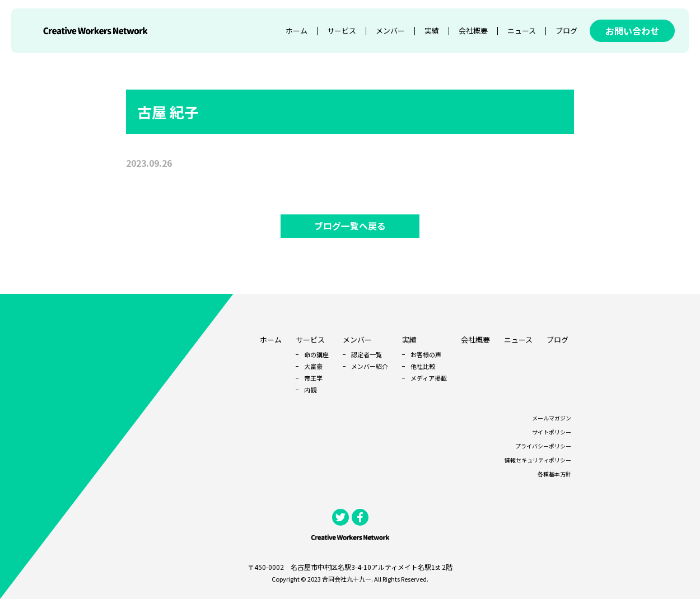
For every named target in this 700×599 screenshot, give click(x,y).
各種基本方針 (554, 474)
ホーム (297, 31)
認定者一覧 (367, 354)
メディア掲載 (429, 378)
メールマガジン (552, 418)
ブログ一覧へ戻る (350, 226)
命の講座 (316, 354)
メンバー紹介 (370, 366)
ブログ (566, 31)
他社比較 (423, 366)
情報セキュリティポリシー (538, 460)
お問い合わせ (632, 31)
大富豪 (313, 366)
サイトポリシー (552, 432)
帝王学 (313, 378)
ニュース (522, 31)
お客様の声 (426, 354)
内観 (310, 390)
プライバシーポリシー (543, 446)
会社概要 (473, 31)
